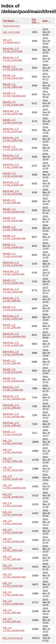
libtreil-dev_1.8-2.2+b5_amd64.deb (13, 344)
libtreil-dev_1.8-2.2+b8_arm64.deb (13, 112)
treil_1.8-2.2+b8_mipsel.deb (13, 469)
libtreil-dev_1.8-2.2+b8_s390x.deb (13, 139)
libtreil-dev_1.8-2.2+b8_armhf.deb (13, 50)
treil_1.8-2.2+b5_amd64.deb (13, 593)
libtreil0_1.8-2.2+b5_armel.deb (12, 433)
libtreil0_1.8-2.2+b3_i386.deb (12, 362)
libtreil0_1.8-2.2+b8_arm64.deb (13, 68)
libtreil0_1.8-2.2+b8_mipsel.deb (13, 77)
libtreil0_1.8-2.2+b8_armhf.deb (13, 121)
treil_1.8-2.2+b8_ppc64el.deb (14, 540)
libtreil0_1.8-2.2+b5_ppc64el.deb (14, 380)
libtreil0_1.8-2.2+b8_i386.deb (12, 201)
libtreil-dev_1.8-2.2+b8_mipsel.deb (13, 290)
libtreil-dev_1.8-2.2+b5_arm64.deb (13, 264)
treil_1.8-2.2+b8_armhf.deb (13, 442)
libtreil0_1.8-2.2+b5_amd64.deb (13, 246)
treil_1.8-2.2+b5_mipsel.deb (13, 567)
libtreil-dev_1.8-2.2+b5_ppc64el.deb (14, 415)
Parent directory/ (12, 26)
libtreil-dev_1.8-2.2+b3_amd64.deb (13, 353)
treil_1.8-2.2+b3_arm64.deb (13, 531)
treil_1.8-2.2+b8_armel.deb (12, 451)
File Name (8, 21)
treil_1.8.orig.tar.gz (13, 638)
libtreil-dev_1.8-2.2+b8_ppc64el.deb (14, 273)
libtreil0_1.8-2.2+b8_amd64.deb (13, 103)
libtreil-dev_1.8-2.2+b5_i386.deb (12, 424)
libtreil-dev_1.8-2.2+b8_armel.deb (12, 59)
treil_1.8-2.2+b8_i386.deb (12, 558)
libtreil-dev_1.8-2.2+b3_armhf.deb (13, 157)
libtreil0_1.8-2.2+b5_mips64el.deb (14, 237)
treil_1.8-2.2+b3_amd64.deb (13, 602)
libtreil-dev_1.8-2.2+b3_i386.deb (12, 406)
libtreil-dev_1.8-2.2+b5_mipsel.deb (13, 388)
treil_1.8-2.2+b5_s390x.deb (13, 549)
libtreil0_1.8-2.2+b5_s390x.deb (13, 228)
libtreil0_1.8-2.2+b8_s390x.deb (13, 86)
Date (45, 21)
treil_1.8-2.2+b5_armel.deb (12, 522)
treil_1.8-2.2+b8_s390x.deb (13, 460)
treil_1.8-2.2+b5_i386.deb (12, 620)
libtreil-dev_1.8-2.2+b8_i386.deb (12, 299)
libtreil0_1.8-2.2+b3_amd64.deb (13, 282)
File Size (34, 21)
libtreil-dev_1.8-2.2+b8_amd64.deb (13, 184)
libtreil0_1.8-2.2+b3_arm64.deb (13, 148)
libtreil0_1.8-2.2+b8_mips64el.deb (14, 94)
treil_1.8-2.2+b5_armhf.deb (13, 504)
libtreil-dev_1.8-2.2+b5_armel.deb (12, 192)
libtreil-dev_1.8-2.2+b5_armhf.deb (13, 130)
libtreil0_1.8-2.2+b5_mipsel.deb (13, 219)
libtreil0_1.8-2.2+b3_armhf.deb (13, 308)
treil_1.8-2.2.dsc (11, 32)
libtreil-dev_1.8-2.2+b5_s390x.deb (13, 317)
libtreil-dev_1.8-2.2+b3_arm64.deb (13, 166)
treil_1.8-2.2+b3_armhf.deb (13, 513)
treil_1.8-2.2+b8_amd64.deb (13, 495)
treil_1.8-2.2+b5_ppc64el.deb (14, 629)
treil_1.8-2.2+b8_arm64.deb (13, 478)
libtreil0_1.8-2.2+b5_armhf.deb (13, 255)
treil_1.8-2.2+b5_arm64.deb (13, 584)
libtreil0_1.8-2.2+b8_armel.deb (12, 371)
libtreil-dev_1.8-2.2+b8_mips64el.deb (14, 335)
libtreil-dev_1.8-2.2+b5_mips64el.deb (14, 397)
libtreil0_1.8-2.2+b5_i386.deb (12, 326)
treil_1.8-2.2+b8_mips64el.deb (14, 486)
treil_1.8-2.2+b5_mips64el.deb (14, 576)
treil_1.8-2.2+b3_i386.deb (12, 611)
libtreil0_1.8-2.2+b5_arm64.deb (13, 175)
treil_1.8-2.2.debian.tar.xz (12, 41)
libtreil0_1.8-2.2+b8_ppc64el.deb (14, 210)
